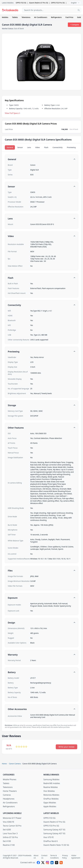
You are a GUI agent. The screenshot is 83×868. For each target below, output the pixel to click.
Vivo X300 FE (9, 822)
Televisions (26, 17)
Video (37, 147)
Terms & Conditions (54, 857)
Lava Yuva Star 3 (10, 833)
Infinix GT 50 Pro (10, 837)
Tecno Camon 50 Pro (12, 826)
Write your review (66, 747)
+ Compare (74, 25)
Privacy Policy (65, 857)
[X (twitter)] (43, 863)
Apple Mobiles (50, 806)
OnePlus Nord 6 (51, 841)
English (75, 3)
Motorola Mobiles (51, 795)
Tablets (15, 17)
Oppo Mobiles (50, 803)
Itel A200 (7, 830)
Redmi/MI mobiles (52, 783)
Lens (29, 147)
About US (36, 857)
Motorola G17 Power (12, 818)
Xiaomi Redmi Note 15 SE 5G (56, 845)
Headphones (9, 799)
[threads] (57, 863)
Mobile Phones (10, 779)
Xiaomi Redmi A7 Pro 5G (39, 3)
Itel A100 (7, 841)
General (10, 147)
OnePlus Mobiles (51, 799)
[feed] (61, 863)
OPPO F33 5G (21, 3)
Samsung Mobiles (51, 779)
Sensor (20, 147)
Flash (46, 147)
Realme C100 (9, 845)
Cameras (7, 795)
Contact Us (44, 857)
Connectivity (58, 147)
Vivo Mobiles (49, 791)
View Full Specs (12, 113)
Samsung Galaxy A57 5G (54, 833)
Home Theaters (10, 791)
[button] (41, 159)
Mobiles (5, 17)
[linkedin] (52, 863)
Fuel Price (69, 17)
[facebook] (38, 863)
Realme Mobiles (51, 787)
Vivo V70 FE (49, 837)
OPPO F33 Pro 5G (58, 3)
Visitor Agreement (76, 857)
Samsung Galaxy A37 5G (54, 830)
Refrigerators (56, 17)
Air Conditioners (41, 17)
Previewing (71, 147)
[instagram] (47, 863)
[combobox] (52, 10)
